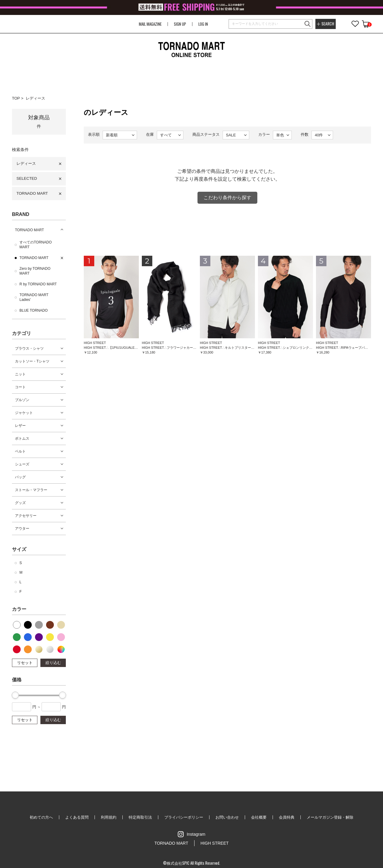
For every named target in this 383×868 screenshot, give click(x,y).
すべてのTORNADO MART (36, 245)
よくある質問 (77, 817)
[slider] (15, 695)
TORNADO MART (32, 193)
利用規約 (109, 817)
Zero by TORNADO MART (35, 271)
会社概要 (259, 817)
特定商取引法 (140, 817)
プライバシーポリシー (184, 817)
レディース (35, 98)
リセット (25, 663)
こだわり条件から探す (227, 198)
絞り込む (53, 663)
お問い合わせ (227, 817)
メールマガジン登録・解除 (330, 817)
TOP (16, 98)
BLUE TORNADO (34, 310)
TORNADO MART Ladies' (34, 297)
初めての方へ (41, 817)
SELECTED (27, 178)
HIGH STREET (215, 843)
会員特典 (287, 817)
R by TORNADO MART (38, 284)
